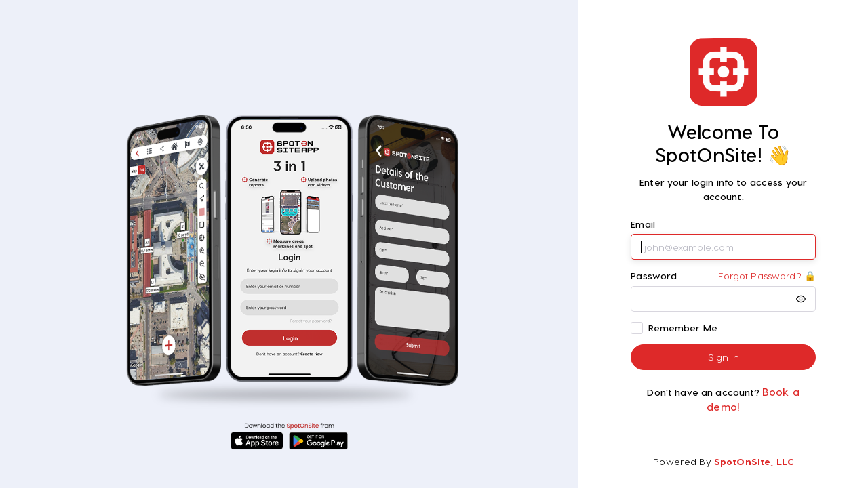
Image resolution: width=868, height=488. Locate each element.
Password (654, 276)
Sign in (724, 357)
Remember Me (683, 328)
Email (643, 224)
